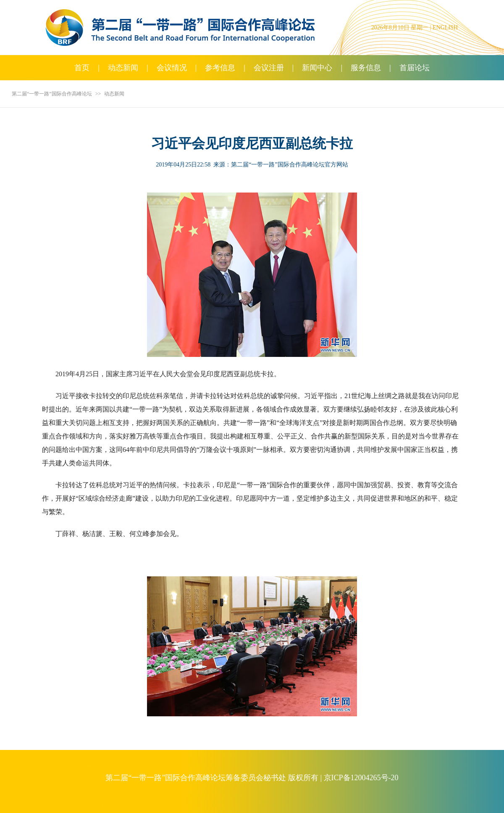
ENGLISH (445, 28)
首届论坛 (415, 68)
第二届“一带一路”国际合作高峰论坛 (52, 94)
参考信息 (220, 68)
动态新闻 (123, 68)
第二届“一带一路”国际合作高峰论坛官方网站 (289, 165)
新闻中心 (317, 68)
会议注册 (269, 68)
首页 (82, 68)
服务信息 (366, 68)
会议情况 (172, 68)
